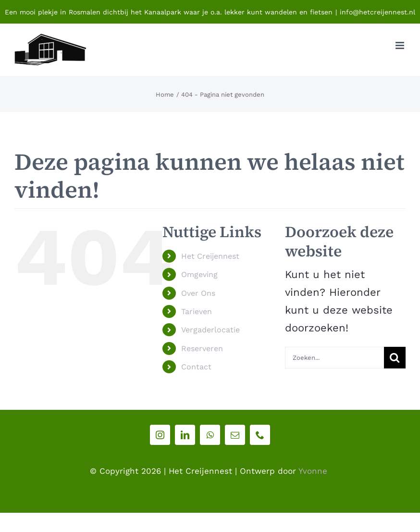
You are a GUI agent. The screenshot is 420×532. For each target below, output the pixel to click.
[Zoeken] (395, 358)
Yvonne (313, 471)
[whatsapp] (210, 435)
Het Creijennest (210, 256)
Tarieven (197, 311)
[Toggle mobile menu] (401, 45)
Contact (196, 367)
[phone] (260, 435)
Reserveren (202, 348)
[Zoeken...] (334, 358)
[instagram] (160, 435)
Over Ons (198, 293)
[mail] (235, 435)
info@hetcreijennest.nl (377, 12)
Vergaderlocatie (210, 330)
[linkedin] (185, 435)
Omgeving (199, 274)
